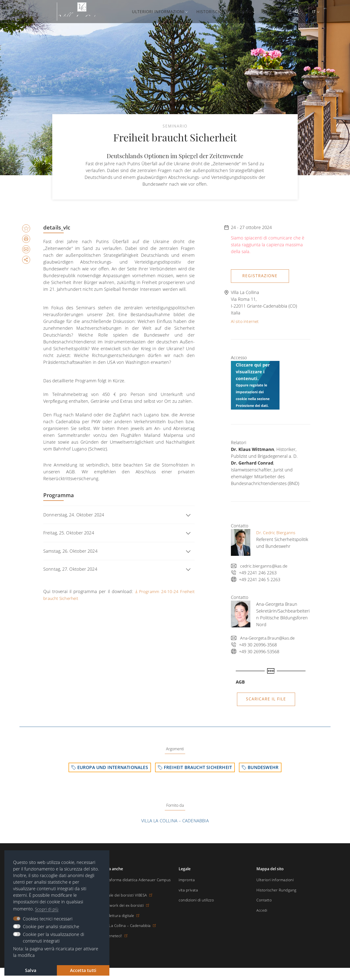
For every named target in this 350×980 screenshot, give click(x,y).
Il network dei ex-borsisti (124, 900)
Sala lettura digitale (119, 910)
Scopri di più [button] (48, 908)
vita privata (187, 890)
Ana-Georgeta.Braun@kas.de (269, 637)
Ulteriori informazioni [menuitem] (163, 12)
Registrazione (260, 276)
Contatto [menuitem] (280, 12)
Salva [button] (31, 970)
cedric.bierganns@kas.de (265, 565)
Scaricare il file (266, 698)
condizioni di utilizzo (195, 900)
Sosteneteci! (114, 930)
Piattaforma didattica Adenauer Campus (136, 880)
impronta (186, 880)
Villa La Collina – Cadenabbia (175, 821)
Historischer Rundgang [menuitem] (229, 12)
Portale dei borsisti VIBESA (125, 890)
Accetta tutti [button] (83, 970)
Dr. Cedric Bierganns (277, 531)
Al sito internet (246, 320)
